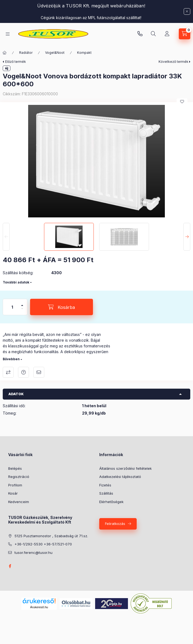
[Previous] (6, 237)
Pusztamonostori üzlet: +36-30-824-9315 (140, 34)
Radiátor (26, 53)
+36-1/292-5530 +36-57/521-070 (43, 544)
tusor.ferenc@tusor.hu (33, 553)
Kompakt (84, 53)
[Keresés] (153, 34)
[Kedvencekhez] (182, 102)
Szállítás (106, 493)
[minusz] (22, 311)
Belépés (15, 468)
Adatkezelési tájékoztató (120, 477)
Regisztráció (19, 477)
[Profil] (167, 34)
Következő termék (173, 62)
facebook (10, 566)
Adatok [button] (16, 394)
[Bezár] (187, 11)
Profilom (15, 485)
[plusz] (22, 303)
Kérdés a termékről (24, 372)
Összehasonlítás (8, 372)
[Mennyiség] (12, 307)
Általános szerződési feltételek (125, 468)
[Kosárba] (62, 307)
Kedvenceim (19, 502)
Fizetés (105, 485)
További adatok (16, 282)
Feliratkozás (115, 524)
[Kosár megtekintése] (185, 34)
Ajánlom (39, 372)
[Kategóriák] (8, 34)
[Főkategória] (5, 53)
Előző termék (16, 62)
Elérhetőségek (111, 502)
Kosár (13, 493)
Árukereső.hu (39, 607)
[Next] (187, 237)
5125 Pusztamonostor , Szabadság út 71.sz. (51, 536)
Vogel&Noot (55, 53)
